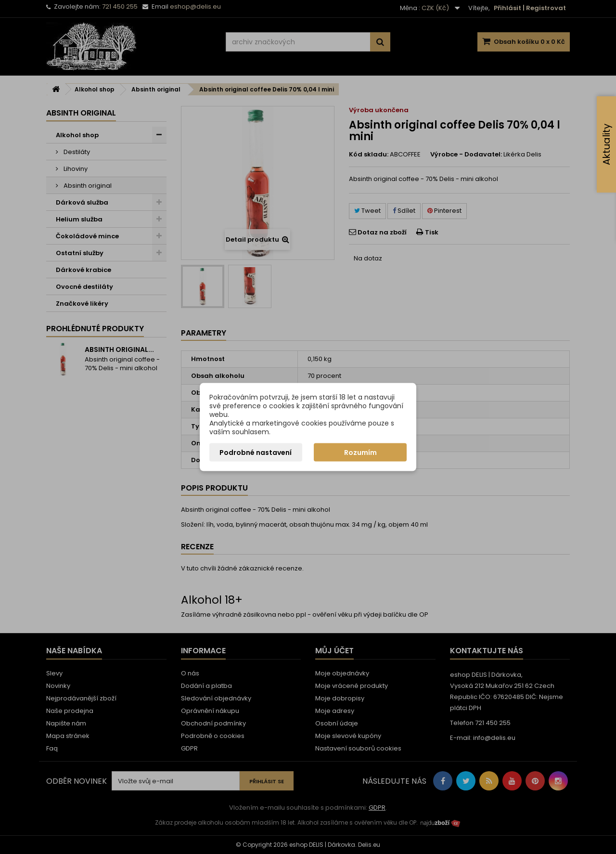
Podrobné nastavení (256, 453)
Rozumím (360, 453)
